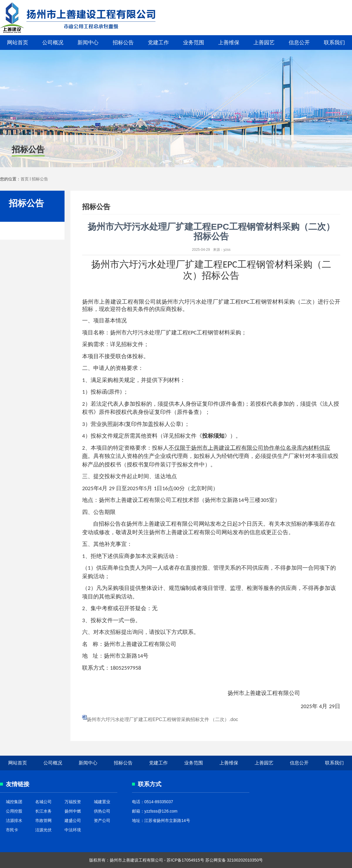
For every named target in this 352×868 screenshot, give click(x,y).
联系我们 (334, 43)
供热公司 (102, 811)
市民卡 (12, 830)
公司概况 (53, 43)
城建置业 (102, 802)
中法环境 (73, 830)
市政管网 (43, 820)
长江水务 (43, 811)
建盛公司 (73, 820)
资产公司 (102, 820)
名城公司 (43, 802)
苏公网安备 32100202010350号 (234, 860)
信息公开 (299, 43)
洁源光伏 (43, 830)
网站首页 (18, 43)
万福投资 (73, 802)
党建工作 (158, 43)
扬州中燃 (73, 811)
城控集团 (14, 802)
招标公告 (123, 43)
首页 (25, 179)
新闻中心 (88, 43)
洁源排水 (14, 820)
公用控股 (14, 811)
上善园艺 (264, 43)
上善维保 (229, 43)
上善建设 (68, 18)
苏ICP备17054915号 (185, 860)
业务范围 (194, 43)
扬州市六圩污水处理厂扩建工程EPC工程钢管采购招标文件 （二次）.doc (163, 719)
